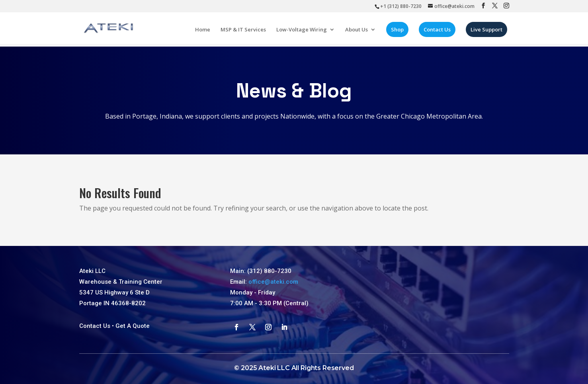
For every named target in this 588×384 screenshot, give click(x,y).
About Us (358, 32)
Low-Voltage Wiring (304, 32)
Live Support (488, 32)
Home (205, 32)
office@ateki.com (273, 282)
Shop (399, 32)
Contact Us (439, 32)
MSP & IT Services (245, 32)
